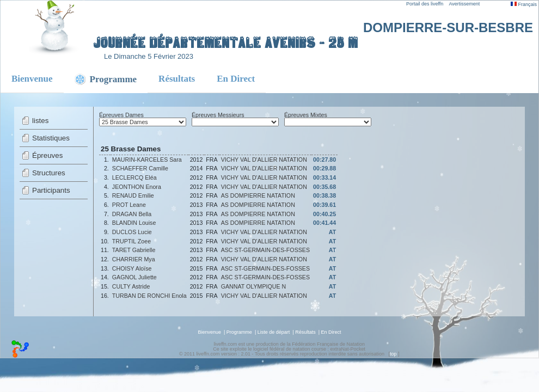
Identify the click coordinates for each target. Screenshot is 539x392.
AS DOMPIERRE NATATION (258, 195)
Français (524, 4)
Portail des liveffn (425, 4)
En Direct (236, 79)
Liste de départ (274, 332)
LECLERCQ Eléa (134, 177)
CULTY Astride (131, 286)
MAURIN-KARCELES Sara (147, 160)
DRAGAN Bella (132, 214)
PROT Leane (129, 205)
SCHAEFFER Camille (140, 168)
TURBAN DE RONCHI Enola (149, 296)
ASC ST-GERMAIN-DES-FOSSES (265, 250)
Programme (239, 332)
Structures (49, 173)
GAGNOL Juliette (134, 277)
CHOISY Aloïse (132, 268)
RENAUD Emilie (133, 195)
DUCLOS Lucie (132, 232)
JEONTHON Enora (137, 187)
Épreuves (47, 155)
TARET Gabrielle (134, 250)
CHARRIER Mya (134, 259)
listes (40, 121)
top (393, 354)
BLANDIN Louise (134, 223)
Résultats (177, 79)
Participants (51, 190)
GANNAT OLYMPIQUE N (254, 286)
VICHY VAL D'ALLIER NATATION (264, 160)
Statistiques (51, 138)
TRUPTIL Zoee (131, 241)
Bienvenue (32, 79)
